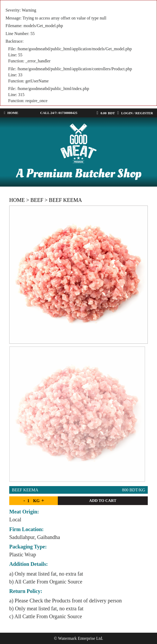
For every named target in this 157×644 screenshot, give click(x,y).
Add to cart (103, 501)
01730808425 (68, 113)
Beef (37, 200)
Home (17, 200)
